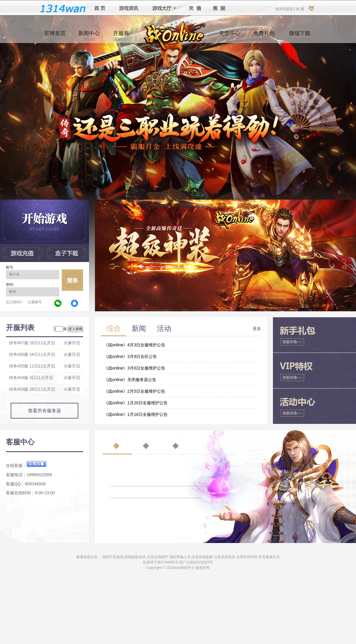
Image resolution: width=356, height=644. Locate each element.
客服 (219, 8)
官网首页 (55, 36)
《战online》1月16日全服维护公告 (136, 414)
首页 (100, 8)
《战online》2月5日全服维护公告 (135, 391)
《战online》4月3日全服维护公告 (135, 345)
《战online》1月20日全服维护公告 (136, 403)
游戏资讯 (129, 8)
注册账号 (35, 302)
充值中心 (230, 36)
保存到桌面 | (285, 9)
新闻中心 (89, 36)
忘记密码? (14, 302)
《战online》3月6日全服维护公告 (135, 368)
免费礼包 (264, 36)
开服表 (121, 36)
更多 (257, 329)
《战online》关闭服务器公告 (130, 380)
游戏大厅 (163, 8)
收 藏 (300, 9)
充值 (195, 8)
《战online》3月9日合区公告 (130, 356)
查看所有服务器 (44, 411)
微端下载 (300, 36)
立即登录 (72, 280)
